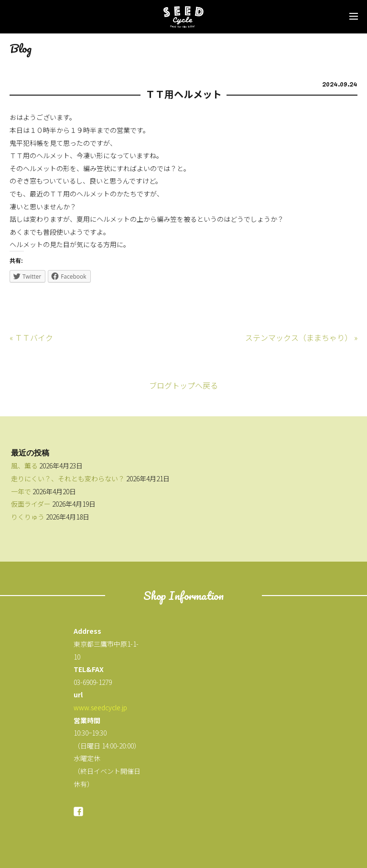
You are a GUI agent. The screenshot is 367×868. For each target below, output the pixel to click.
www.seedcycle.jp (100, 707)
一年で (21, 491)
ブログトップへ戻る (183, 385)
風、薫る (24, 466)
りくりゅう (28, 517)
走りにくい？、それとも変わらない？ (68, 478)
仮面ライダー (31, 504)
